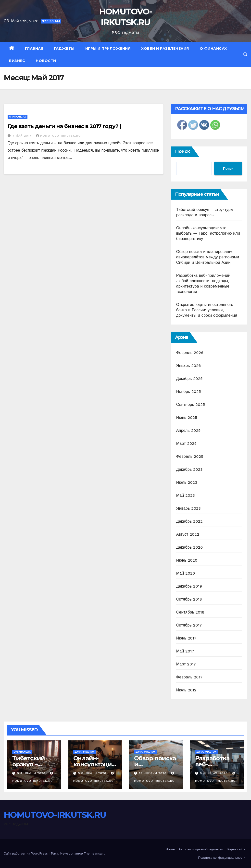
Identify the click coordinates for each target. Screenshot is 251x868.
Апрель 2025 (188, 430)
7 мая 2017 (23, 136)
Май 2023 (186, 495)
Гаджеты (64, 48)
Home (170, 849)
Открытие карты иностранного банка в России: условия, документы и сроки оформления (207, 310)
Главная (34, 48)
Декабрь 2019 (189, 586)
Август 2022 (188, 534)
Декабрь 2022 (189, 521)
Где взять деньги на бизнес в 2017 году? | (64, 126)
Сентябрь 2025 (191, 404)
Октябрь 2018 (189, 599)
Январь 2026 (189, 366)
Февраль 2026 (190, 353)
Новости (46, 61)
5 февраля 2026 (32, 773)
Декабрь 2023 (189, 469)
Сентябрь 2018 (190, 612)
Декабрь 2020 (190, 547)
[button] (245, 54)
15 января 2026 (153, 773)
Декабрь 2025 (189, 379)
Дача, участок (85, 752)
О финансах (213, 48)
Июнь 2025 (187, 417)
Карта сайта (236, 849)
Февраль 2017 (189, 677)
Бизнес (17, 61)
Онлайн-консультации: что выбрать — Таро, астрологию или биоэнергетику (208, 233)
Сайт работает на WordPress (26, 853)
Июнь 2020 (187, 560)
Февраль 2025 (190, 456)
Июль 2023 (187, 482)
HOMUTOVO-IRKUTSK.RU (58, 136)
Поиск (182, 151)
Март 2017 (186, 664)
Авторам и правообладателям (201, 849)
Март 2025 (186, 443)
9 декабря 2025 (214, 773)
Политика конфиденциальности (222, 858)
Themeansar (93, 853)
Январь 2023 (188, 508)
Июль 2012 (186, 690)
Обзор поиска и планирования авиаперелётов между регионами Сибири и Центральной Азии (208, 257)
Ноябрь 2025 (189, 392)
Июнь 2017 (186, 638)
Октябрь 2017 (189, 625)
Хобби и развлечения (165, 48)
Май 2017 (185, 651)
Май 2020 (186, 573)
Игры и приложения (108, 48)
